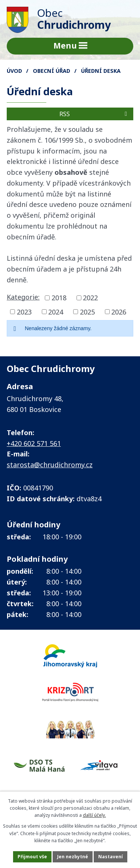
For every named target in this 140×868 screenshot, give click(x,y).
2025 (87, 311)
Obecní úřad (52, 71)
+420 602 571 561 (34, 443)
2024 (56, 311)
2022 (90, 298)
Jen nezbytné (73, 857)
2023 (24, 311)
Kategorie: (23, 297)
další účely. (94, 815)
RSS (94, 114)
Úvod (14, 71)
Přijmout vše (32, 857)
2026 (119, 311)
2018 (59, 298)
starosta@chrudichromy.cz (50, 465)
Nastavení (111, 857)
